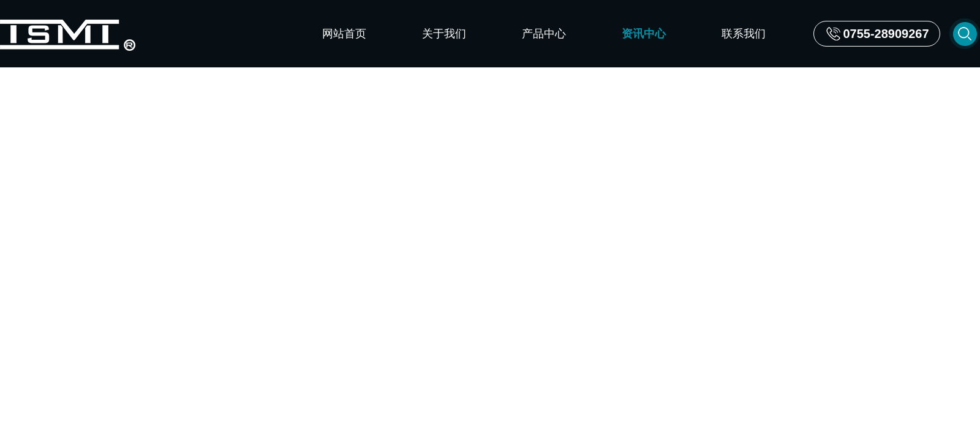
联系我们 (744, 34)
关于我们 (444, 34)
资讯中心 (644, 34)
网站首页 (344, 34)
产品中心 (544, 34)
